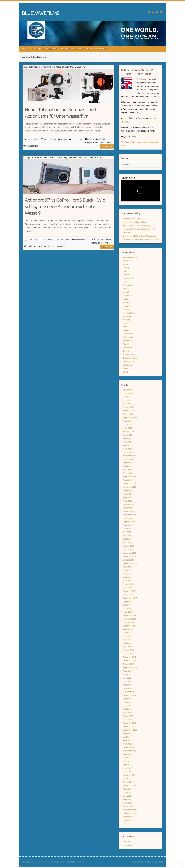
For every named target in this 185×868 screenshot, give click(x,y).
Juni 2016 (127, 636)
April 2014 (127, 709)
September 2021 (130, 477)
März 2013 (127, 744)
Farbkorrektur (129, 278)
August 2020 (128, 490)
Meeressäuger (129, 313)
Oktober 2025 (129, 393)
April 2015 (127, 685)
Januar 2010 (128, 806)
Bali (125, 271)
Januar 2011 (128, 782)
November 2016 (130, 619)
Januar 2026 (128, 390)
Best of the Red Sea (131, 219)
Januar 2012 (128, 772)
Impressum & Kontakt (97, 49)
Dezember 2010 (130, 785)
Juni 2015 (127, 678)
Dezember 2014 (130, 692)
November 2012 (130, 751)
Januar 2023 (128, 452)
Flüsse (126, 282)
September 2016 (130, 626)
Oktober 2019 (129, 518)
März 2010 (127, 803)
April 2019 (127, 539)
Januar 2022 (128, 473)
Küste (125, 299)
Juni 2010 (127, 796)
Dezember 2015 (130, 657)
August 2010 (128, 789)
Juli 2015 (127, 674)
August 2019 (128, 525)
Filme (26, 49)
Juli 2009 (127, 820)
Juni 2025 (127, 400)
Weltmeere (128, 365)
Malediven (127, 306)
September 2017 (130, 598)
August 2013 (128, 733)
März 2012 (127, 768)
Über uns (127, 842)
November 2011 (130, 775)
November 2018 (130, 556)
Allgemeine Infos (130, 257)
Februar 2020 (129, 504)
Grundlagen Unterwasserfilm (44, 49)
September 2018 (130, 563)
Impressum (128, 845)
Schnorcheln (128, 341)
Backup (126, 268)
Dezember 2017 (130, 591)
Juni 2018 (127, 574)
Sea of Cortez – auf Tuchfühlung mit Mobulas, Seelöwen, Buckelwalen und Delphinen (139, 229)
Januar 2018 (128, 588)
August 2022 (128, 463)
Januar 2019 (128, 549)
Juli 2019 (127, 529)
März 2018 (127, 581)
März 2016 (127, 647)
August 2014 (128, 699)
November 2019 (130, 515)
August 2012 (128, 754)
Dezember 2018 (130, 553)
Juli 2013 (127, 737)
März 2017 (127, 612)
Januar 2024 (128, 435)
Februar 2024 (129, 431)
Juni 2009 (127, 824)
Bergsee (126, 275)
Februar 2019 (129, 546)
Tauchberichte (67, 49)
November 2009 (130, 810)
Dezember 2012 (130, 747)
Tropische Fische (130, 358)
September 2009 (130, 813)
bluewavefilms (33, 139)
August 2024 (128, 421)
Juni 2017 (127, 608)
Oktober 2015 (129, 664)
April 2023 (127, 445)
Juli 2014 (127, 702)
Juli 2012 (127, 758)
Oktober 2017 (129, 595)
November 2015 (130, 661)
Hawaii (126, 292)
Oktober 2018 (129, 560)
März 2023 (127, 449)
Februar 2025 (129, 407)
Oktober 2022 (129, 459)
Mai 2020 (127, 494)
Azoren (126, 264)
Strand (126, 344)
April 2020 (127, 497)
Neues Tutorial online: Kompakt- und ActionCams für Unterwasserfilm (60, 113)
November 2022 (130, 456)
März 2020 (127, 501)
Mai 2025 (127, 404)
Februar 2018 (129, 584)
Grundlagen (128, 285)
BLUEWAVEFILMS (40, 13)
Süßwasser (128, 348)
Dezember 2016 (130, 615)
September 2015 (130, 667)
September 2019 (130, 522)
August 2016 (128, 629)
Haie (125, 289)
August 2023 (128, 438)
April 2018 (127, 577)
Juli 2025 (127, 397)
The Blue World (129, 355)
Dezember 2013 (130, 723)
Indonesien (128, 296)
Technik (64, 139)
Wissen (126, 368)
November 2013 (130, 726)
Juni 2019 (127, 532)
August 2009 (128, 817)
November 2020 (130, 487)
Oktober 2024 (129, 414)
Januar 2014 (128, 720)
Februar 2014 (129, 716)
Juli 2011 (127, 779)
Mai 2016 (127, 640)
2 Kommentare (77, 139)
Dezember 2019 (130, 511)
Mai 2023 (127, 442)
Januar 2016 (128, 654)
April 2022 (127, 466)
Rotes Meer (128, 334)
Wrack (126, 372)
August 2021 (128, 480)
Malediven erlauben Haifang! (135, 222)
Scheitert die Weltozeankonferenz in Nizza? (141, 239)
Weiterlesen (107, 146)
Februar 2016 (129, 650)
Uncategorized (129, 361)
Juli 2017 (127, 605)
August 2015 (128, 671)
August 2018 (128, 567)
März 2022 (127, 470)
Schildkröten (128, 337)
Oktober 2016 (129, 622)
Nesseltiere (128, 320)
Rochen (126, 330)
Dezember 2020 (130, 484)
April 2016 (127, 643)
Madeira (126, 302)
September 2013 (130, 730)
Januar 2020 (128, 508)
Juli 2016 (127, 633)
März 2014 (127, 713)
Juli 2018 (127, 570)
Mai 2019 (127, 536)
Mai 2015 (127, 681)
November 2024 (130, 411)
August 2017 (128, 602)
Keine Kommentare (82, 240)
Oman (126, 323)
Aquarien (127, 261)
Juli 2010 (127, 792)
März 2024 (127, 428)
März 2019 (127, 543)
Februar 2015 (129, 688)
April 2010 (127, 799)
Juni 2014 (127, 706)
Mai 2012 (127, 761)
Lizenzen (80, 49)
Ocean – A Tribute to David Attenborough (140, 236)
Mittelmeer (127, 316)
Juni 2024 (127, 425)
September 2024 (130, 418)
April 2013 (127, 740)
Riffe (125, 327)
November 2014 (130, 695)
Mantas (126, 309)
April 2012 (127, 765)
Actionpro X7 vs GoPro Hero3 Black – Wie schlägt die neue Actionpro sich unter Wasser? (65, 206)
